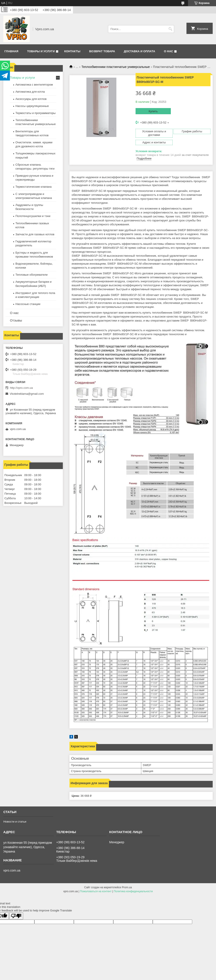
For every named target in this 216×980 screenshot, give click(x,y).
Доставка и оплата (140, 51)
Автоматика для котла (30, 92)
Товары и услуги (41, 51)
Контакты (72, 51)
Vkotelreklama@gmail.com (27, 394)
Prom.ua (127, 887)
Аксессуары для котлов (31, 99)
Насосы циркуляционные (32, 106)
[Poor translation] (16, 916)
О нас (169, 51)
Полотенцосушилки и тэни (33, 216)
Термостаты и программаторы (35, 113)
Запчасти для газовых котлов (35, 234)
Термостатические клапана (34, 187)
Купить (153, 111)
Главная (11, 51)
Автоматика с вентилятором (34, 85)
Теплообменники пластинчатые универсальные (116, 67)
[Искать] (170, 29)
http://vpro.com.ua (21, 388)
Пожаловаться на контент (96, 891)
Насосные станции (28, 304)
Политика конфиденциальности (133, 891)
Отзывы (16, 320)
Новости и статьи (15, 822)
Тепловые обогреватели (32, 275)
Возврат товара (102, 51)
